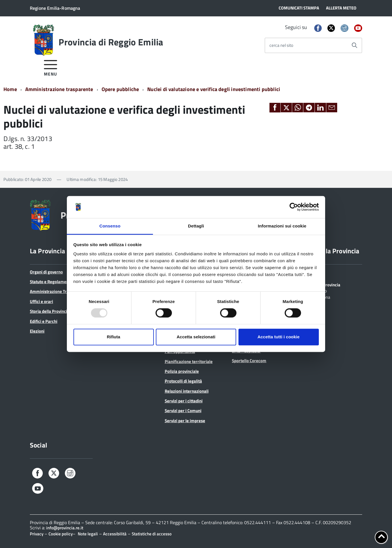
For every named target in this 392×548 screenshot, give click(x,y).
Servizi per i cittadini (184, 401)
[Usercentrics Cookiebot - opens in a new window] (294, 207)
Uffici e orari (41, 301)
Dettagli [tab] (196, 226)
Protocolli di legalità (183, 381)
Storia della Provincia (50, 311)
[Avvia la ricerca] (354, 45)
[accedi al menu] (51, 67)
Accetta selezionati (196, 337)
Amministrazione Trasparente (58, 291)
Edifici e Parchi (44, 321)
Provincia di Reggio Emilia (111, 42)
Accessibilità (115, 534)
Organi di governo (46, 272)
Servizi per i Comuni (183, 411)
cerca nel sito (281, 45)
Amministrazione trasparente (59, 89)
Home (10, 89)
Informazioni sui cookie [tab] (282, 226)
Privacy (37, 534)
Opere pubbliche (120, 89)
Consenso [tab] (110, 226)
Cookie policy (61, 534)
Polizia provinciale (182, 371)
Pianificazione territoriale (189, 361)
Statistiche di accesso (152, 534)
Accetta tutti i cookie (279, 337)
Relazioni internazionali (187, 391)
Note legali (88, 534)
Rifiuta (113, 337)
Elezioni (37, 331)
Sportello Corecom (249, 361)
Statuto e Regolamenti (51, 282)
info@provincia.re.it (65, 528)
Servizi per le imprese (185, 421)
